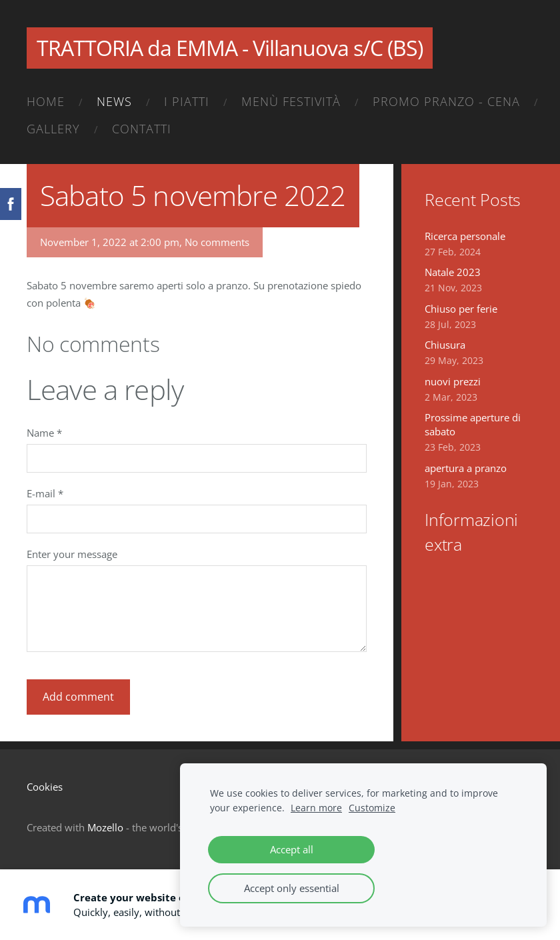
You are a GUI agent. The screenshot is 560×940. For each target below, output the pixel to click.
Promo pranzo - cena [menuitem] (446, 101)
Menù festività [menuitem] (291, 101)
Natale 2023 (453, 272)
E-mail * (45, 493)
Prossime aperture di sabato (473, 424)
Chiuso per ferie (461, 309)
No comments (217, 242)
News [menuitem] (114, 101)
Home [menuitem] (46, 101)
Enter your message (72, 554)
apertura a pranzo (466, 468)
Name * (44, 433)
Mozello (105, 827)
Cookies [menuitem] (45, 787)
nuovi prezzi (453, 381)
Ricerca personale (465, 236)
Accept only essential (292, 888)
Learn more (316, 808)
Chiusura (445, 345)
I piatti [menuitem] (187, 101)
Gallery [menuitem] (53, 129)
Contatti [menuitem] (142, 129)
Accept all (292, 849)
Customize (372, 808)
